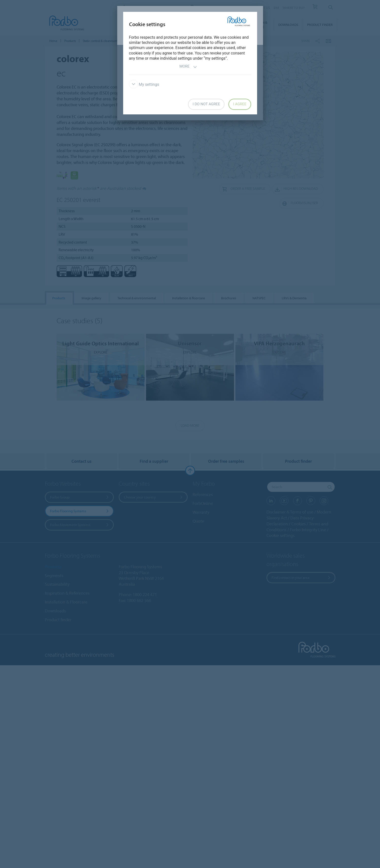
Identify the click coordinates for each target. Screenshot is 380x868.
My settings (144, 84)
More (188, 67)
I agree (240, 104)
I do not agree (206, 104)
